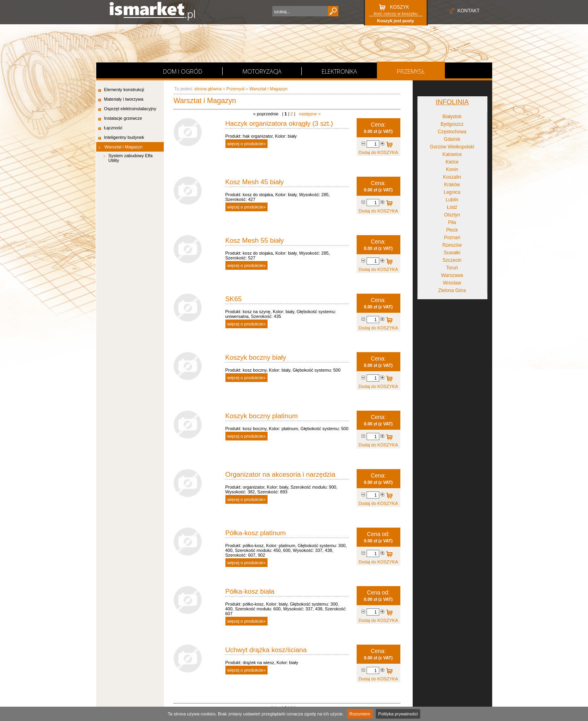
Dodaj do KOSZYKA (388, 145)
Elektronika (339, 71)
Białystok (452, 117)
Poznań (452, 238)
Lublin (452, 200)
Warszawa (452, 275)
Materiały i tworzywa (124, 99)
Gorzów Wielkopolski (452, 147)
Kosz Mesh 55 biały (255, 241)
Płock (452, 230)
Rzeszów (452, 245)
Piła (452, 222)
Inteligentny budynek (124, 137)
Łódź (452, 207)
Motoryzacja (262, 71)
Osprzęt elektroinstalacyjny (130, 109)
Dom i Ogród (183, 71)
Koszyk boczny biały (256, 358)
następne (310, 114)
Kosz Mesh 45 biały (255, 182)
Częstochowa (452, 132)
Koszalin (452, 177)
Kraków (452, 185)
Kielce (452, 162)
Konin (452, 170)
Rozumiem (360, 714)
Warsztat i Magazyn (124, 147)
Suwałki (452, 253)
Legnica (452, 192)
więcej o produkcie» (247, 144)
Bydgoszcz (452, 124)
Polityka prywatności (398, 714)
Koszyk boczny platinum (262, 416)
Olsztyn (452, 215)
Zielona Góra (452, 290)
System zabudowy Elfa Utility (131, 158)
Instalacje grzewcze (123, 118)
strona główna (208, 89)
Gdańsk (452, 139)
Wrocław (452, 283)
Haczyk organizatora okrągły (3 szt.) (279, 124)
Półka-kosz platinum (256, 533)
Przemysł (411, 71)
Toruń (452, 268)
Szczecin (452, 260)
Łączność (113, 128)
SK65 (234, 299)
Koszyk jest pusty (396, 21)
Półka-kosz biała (250, 591)
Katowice (452, 154)
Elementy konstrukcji (124, 90)
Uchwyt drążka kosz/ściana (266, 650)
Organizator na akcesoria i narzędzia (280, 474)
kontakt (469, 11)
